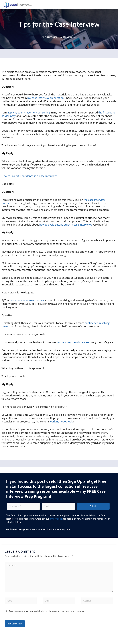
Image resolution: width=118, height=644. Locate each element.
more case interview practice (27, 300)
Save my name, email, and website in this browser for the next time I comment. (47, 611)
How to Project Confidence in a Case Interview (29, 176)
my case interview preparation (45, 98)
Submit (93, 506)
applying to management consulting (29, 112)
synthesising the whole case (73, 342)
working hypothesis (61, 421)
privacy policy (56, 519)
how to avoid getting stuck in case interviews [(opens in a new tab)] (65, 225)
